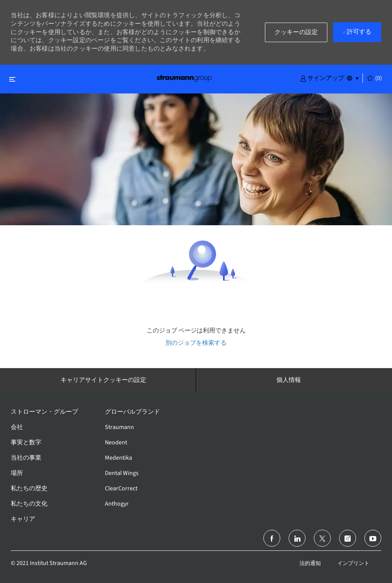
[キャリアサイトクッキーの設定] (103, 380)
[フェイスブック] (272, 538)
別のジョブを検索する (196, 343)
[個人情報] (289, 380)
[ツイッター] (322, 538)
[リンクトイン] (297, 538)
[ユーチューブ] (373, 538)
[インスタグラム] (348, 538)
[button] (322, 78)
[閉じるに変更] (12, 79)
